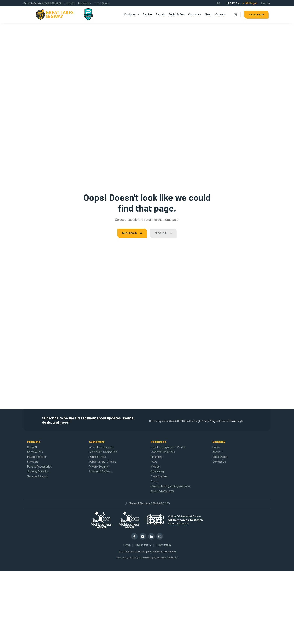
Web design (123, 557)
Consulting (157, 471)
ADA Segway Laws (162, 491)
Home (216, 447)
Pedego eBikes (37, 457)
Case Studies (159, 476)
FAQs (154, 462)
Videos (155, 467)
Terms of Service (229, 421)
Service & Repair (38, 476)
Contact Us (219, 462)
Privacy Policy (208, 421)
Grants (155, 481)
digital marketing (144, 557)
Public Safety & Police (103, 462)
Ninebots (33, 462)
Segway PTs (35, 452)
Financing (157, 457)
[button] (219, 3)
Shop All (32, 447)
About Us (218, 452)
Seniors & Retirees (100, 471)
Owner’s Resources (163, 452)
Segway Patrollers (38, 471)
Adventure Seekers (101, 447)
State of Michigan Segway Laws (170, 486)
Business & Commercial (103, 452)
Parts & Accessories (39, 467)
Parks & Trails (97, 457)
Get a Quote (220, 457)
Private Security (99, 467)
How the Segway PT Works (168, 447)
